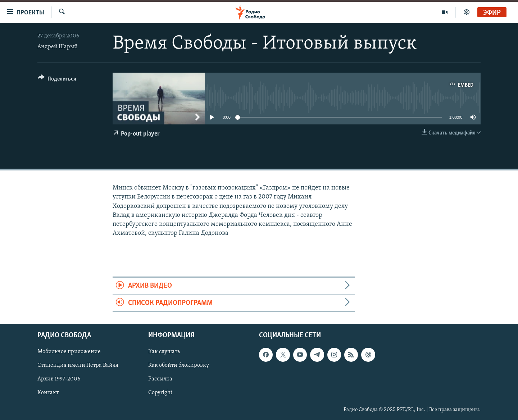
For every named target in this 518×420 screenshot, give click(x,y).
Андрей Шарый (58, 47)
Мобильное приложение (69, 352)
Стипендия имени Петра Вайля (78, 365)
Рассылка (160, 379)
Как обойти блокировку (179, 365)
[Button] (57, 80)
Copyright (160, 393)
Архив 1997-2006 (59, 379)
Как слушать (164, 352)
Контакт (48, 393)
